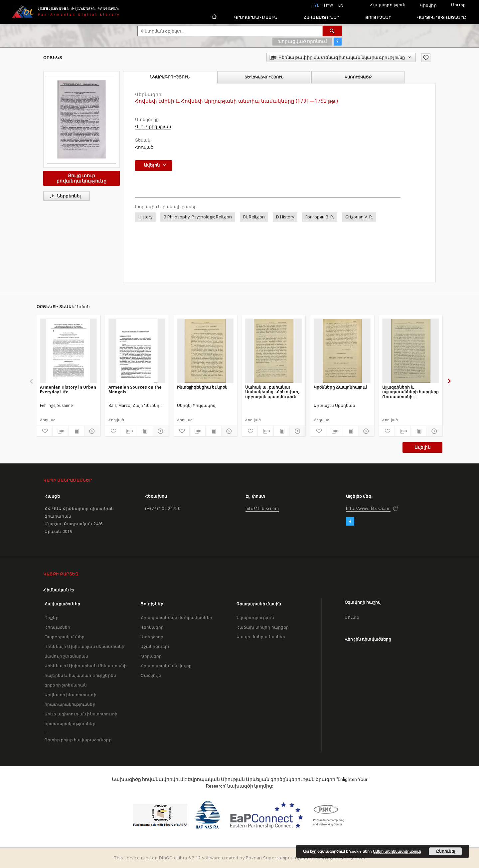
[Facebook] (350, 522)
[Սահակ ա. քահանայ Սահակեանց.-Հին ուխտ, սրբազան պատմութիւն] (274, 351)
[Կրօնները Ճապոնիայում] (342, 351)
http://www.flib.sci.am (368, 508)
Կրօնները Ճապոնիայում (340, 387)
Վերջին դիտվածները (442, 17)
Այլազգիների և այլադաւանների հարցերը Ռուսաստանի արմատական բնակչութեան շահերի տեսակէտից (410, 392)
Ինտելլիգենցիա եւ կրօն (202, 387)
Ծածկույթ (151, 675)
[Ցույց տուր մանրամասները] (91, 431)
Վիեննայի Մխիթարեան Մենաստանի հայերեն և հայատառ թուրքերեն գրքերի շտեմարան (86, 675)
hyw (329, 5)
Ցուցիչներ (378, 17)
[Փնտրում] (332, 31)
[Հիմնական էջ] (214, 17)
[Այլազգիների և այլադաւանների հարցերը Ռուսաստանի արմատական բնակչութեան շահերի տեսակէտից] (411, 351)
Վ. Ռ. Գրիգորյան (153, 126)
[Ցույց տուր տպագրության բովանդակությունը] (76, 431)
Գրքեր (52, 618)
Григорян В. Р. (320, 217)
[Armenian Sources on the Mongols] (137, 351)
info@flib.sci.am (262, 508)
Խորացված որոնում (302, 41)
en (341, 5)
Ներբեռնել (64, 196)
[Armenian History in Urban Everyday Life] (68, 351)
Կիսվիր (428, 5)
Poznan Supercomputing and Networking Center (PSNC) (305, 858)
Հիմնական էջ (59, 590)
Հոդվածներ (57, 627)
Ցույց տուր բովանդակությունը (81, 178)
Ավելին (422, 447)
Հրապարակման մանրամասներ (176, 618)
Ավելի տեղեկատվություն (397, 851)
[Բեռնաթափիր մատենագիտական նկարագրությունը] (60, 431)
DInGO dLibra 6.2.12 (180, 858)
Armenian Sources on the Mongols (135, 389)
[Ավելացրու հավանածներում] (426, 58)
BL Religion (254, 217)
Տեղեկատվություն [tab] (264, 77)
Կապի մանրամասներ (261, 637)
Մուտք (458, 5)
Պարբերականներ (65, 637)
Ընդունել (446, 851)
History (145, 217)
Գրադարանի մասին (256, 17)
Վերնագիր (152, 627)
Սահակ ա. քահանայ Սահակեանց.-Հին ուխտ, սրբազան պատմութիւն (272, 392)
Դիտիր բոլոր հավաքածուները (78, 740)
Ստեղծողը (152, 637)
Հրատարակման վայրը (166, 666)
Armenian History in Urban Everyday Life (68, 389)
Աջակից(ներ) (155, 646)
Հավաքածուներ (321, 17)
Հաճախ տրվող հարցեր (263, 627)
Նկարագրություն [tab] (170, 77)
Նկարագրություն (255, 618)
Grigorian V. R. (359, 217)
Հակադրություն (388, 5)
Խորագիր (151, 656)
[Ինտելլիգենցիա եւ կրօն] (205, 351)
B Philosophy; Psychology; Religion (198, 217)
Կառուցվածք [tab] (358, 77)
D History (285, 217)
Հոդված (144, 147)
